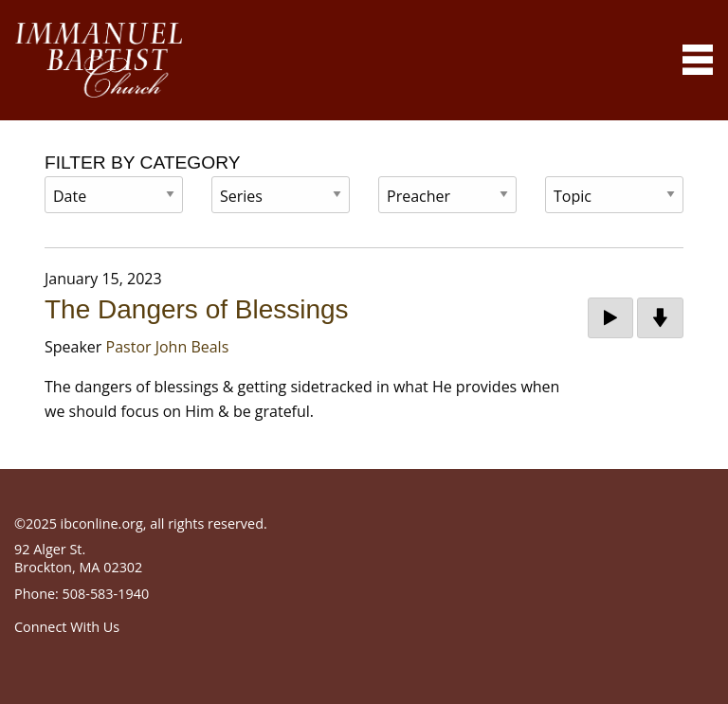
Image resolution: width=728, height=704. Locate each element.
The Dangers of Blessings (197, 309)
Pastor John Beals (168, 347)
